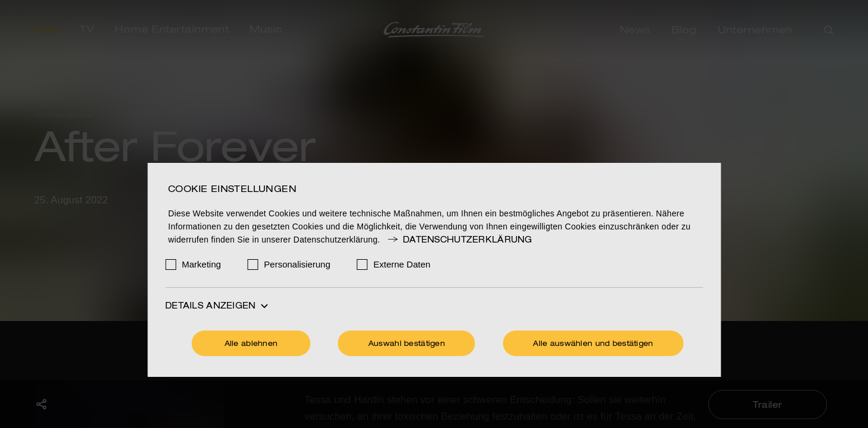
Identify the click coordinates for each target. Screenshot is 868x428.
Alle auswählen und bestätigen (593, 344)
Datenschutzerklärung (459, 240)
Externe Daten (402, 264)
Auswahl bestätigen (407, 344)
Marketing (201, 264)
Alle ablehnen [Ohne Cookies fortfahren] (251, 344)
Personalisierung (297, 264)
